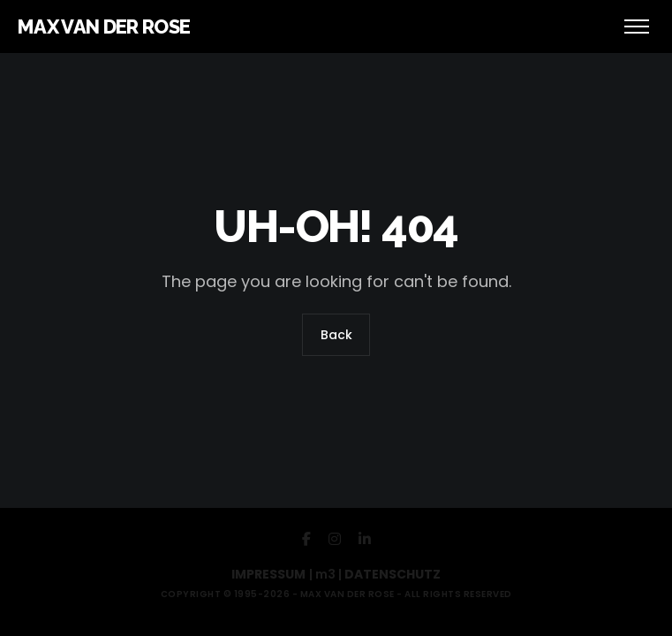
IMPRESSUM (268, 574)
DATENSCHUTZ (393, 574)
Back (336, 336)
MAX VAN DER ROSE (104, 26)
